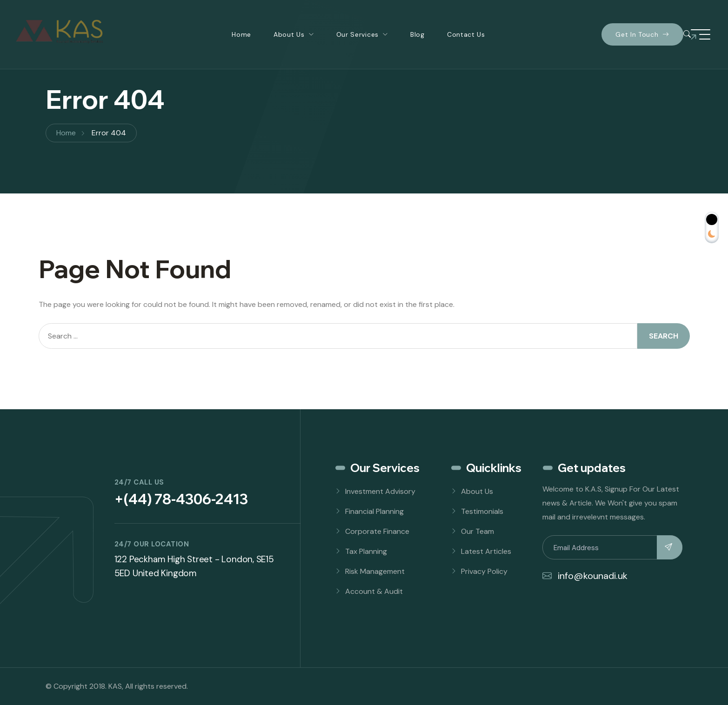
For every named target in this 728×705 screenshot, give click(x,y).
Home (241, 34)
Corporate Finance (377, 531)
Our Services (357, 34)
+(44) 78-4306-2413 (181, 499)
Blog (417, 34)
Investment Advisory (380, 491)
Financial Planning (374, 511)
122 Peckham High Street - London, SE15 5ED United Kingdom (194, 566)
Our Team (478, 531)
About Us (289, 34)
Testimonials (482, 511)
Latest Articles (486, 551)
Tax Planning (366, 551)
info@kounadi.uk (585, 576)
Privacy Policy (484, 571)
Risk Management (375, 571)
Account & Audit (374, 591)
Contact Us (466, 34)
